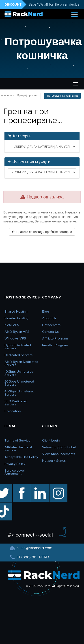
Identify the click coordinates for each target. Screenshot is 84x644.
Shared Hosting (16, 311)
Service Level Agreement (14, 472)
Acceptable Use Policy (21, 457)
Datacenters (51, 325)
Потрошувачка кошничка (62, 96)
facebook (21, 486)
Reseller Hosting (16, 318)
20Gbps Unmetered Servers (19, 383)
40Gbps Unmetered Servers (19, 393)
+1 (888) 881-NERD (32, 557)
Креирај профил (27, 95)
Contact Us (50, 332)
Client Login (51, 440)
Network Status (54, 461)
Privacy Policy (15, 464)
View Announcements (59, 454)
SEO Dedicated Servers (16, 403)
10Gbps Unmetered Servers (19, 373)
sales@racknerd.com (34, 548)
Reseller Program (55, 345)
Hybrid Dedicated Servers (18, 347)
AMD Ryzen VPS (17, 332)
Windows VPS (15, 338)
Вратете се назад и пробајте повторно (42, 232)
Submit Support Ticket (59, 447)
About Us (49, 318)
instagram (58, 486)
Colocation (13, 411)
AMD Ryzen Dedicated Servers (21, 363)
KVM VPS (12, 325)
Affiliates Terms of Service (18, 449)
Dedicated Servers (18, 355)
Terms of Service (17, 440)
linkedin (38, 486)
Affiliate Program (55, 338)
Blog (46, 311)
